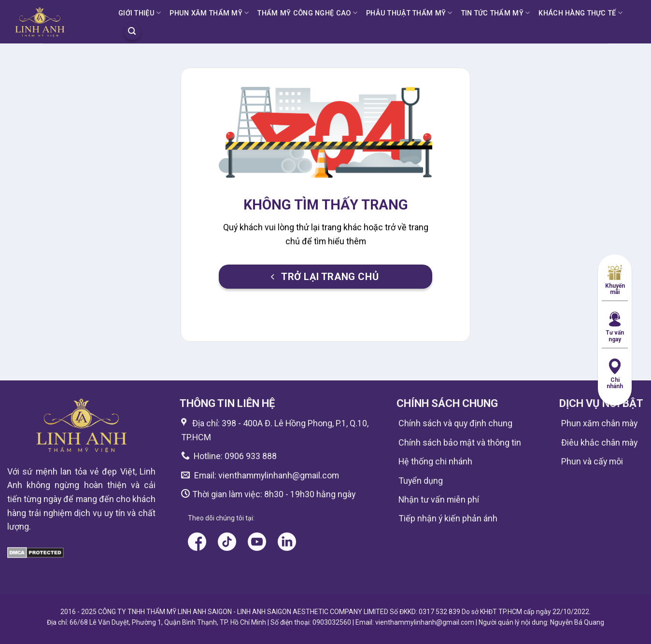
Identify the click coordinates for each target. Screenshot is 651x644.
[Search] (132, 31)
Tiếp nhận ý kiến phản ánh (448, 518)
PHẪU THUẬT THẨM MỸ (409, 13)
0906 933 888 (251, 456)
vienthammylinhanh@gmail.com (278, 475)
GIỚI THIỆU (140, 13)
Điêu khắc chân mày (599, 442)
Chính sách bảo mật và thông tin (460, 442)
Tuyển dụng (421, 481)
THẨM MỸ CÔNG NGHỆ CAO (307, 13)
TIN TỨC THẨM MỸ (496, 13)
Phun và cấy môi (592, 461)
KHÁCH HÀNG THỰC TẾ (580, 13)
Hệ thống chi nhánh (435, 461)
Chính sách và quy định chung (455, 423)
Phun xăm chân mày (599, 423)
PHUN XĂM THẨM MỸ (209, 13)
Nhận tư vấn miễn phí (439, 499)
